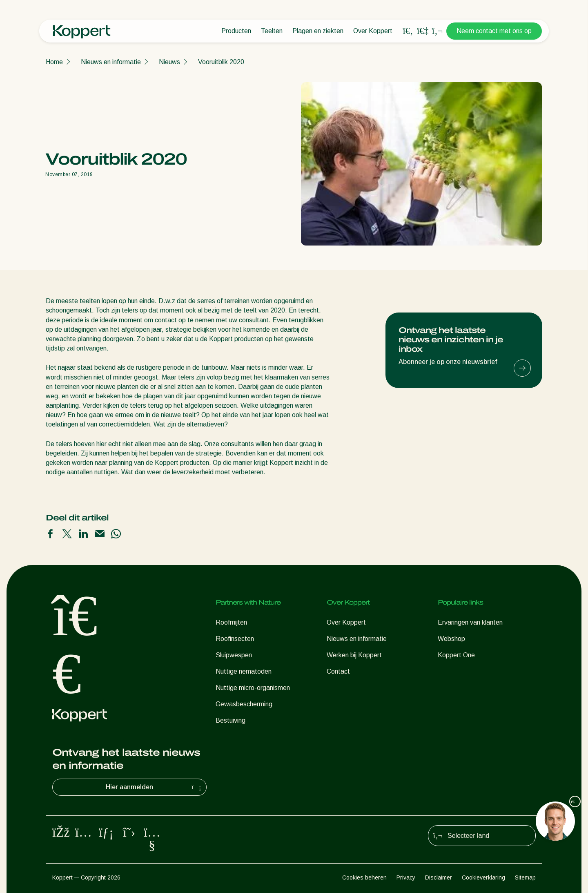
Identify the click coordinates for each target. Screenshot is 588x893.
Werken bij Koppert (354, 655)
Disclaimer (439, 877)
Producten (236, 31)
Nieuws (169, 62)
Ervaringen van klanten (470, 622)
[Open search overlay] (408, 31)
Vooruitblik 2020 (221, 62)
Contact (338, 671)
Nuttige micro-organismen (253, 688)
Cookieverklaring (483, 877)
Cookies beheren (364, 877)
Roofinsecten (235, 639)
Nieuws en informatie (111, 62)
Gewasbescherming (244, 704)
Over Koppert (373, 31)
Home (54, 62)
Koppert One (456, 655)
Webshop (451, 639)
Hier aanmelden (154, 787)
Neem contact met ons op (494, 31)
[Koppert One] (423, 31)
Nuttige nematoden (244, 671)
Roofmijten (231, 622)
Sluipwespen (234, 655)
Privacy (406, 877)
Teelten (272, 31)
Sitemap (525, 877)
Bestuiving (231, 720)
